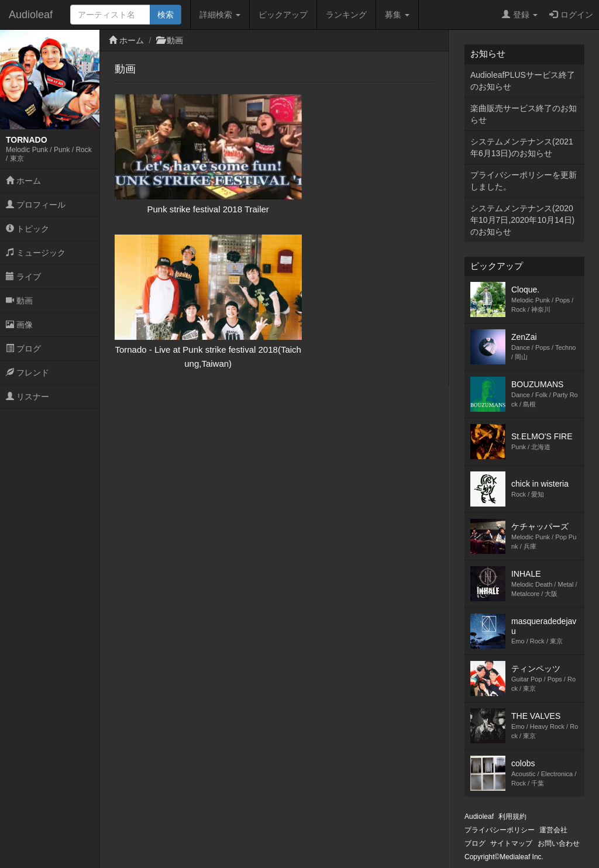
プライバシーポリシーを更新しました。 (524, 181)
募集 (397, 15)
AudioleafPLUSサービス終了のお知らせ (523, 81)
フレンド (27, 373)
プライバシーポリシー (500, 830)
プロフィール (36, 205)
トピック (27, 229)
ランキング (346, 15)
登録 (520, 15)
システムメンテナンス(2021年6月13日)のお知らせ (522, 147)
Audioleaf (31, 15)
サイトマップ (511, 843)
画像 (19, 325)
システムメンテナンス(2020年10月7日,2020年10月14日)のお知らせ (522, 220)
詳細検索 (220, 15)
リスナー (27, 397)
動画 (19, 301)
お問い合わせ (559, 843)
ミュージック (36, 253)
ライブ (23, 277)
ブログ (23, 349)
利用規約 (512, 817)
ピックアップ (283, 15)
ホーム (23, 181)
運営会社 (553, 830)
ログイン (571, 15)
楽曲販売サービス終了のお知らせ (524, 114)
